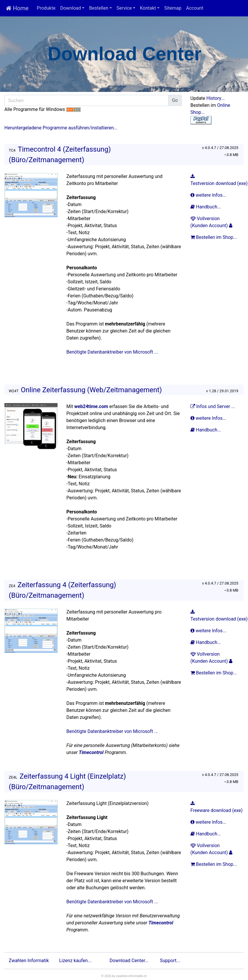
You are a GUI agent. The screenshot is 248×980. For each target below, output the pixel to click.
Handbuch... (206, 207)
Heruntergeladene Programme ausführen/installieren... (61, 128)
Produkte (46, 8)
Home (17, 8)
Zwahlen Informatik (29, 961)
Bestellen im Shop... (214, 237)
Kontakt (148, 8)
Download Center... (129, 961)
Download (71, 8)
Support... (170, 961)
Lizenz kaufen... (76, 961)
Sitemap (173, 8)
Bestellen (99, 8)
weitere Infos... (209, 195)
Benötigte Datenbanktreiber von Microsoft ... (112, 352)
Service (124, 8)
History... (216, 98)
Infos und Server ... (213, 406)
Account (195, 8)
